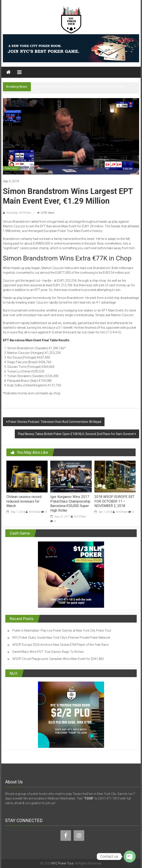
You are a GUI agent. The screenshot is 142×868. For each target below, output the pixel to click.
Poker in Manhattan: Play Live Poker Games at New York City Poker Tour (62, 631)
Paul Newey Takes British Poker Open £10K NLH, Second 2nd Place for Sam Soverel (76, 434)
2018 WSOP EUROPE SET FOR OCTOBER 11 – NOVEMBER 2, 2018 (114, 501)
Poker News (11, 168)
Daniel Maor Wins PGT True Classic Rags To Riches (48, 652)
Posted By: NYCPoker (18, 213)
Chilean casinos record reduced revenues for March (24, 501)
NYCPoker (35, 512)
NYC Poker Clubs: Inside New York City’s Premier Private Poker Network (61, 638)
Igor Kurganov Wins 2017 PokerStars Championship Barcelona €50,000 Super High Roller (70, 504)
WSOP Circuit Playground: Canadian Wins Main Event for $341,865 (58, 659)
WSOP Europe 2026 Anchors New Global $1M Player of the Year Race (60, 645)
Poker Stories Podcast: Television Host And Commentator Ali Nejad (55, 422)
